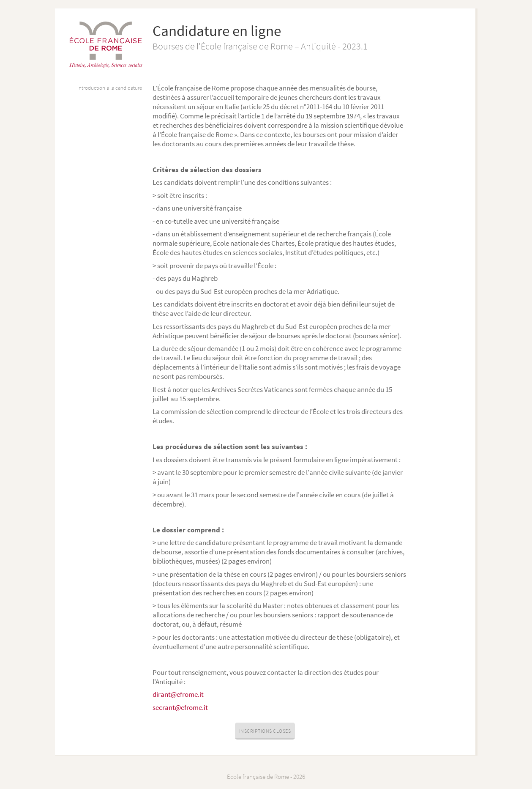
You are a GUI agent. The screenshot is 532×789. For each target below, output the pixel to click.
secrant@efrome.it (180, 707)
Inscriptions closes (265, 731)
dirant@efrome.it (178, 694)
